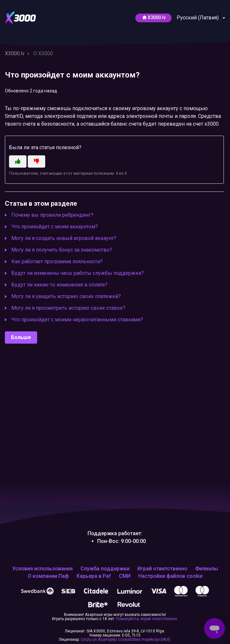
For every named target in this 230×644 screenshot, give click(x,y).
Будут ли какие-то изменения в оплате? (59, 285)
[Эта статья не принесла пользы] (37, 161)
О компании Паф (48, 576)
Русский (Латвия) (198, 18)
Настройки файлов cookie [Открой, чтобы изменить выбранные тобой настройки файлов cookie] (170, 576)
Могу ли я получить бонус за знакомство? (62, 250)
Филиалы (207, 569)
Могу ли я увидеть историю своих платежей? (66, 296)
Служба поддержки (105, 569)
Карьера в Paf (94, 576)
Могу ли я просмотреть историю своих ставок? (68, 308)
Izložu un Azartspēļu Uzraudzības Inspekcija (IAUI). (126, 639)
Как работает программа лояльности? (57, 261)
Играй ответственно (162, 569)
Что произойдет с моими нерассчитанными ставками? (77, 320)
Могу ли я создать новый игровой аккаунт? (64, 238)
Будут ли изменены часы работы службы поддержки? (78, 273)
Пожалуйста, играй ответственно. (147, 619)
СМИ (125, 576)
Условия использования (42, 569)
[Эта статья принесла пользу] (18, 161)
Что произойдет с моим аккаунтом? (55, 227)
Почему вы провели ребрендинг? (52, 215)
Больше (21, 337)
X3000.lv (15, 53)
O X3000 (43, 53)
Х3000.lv (154, 18)
